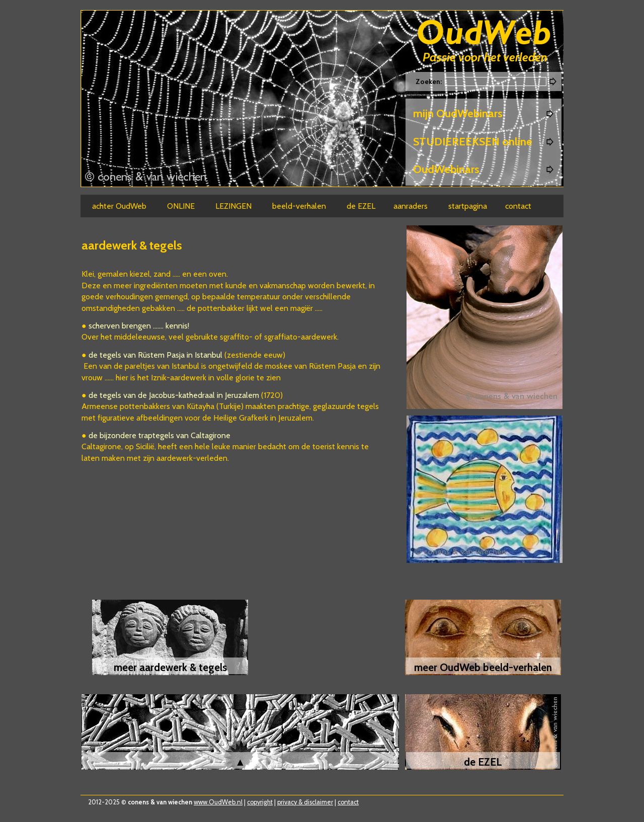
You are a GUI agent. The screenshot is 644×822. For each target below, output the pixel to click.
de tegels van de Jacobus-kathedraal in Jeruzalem (174, 395)
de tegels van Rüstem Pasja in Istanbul (156, 355)
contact (348, 802)
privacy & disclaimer (305, 802)
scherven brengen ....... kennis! (139, 326)
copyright (260, 802)
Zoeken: (429, 81)
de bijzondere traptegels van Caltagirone (159, 435)
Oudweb (484, 34)
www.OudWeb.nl (218, 802)
